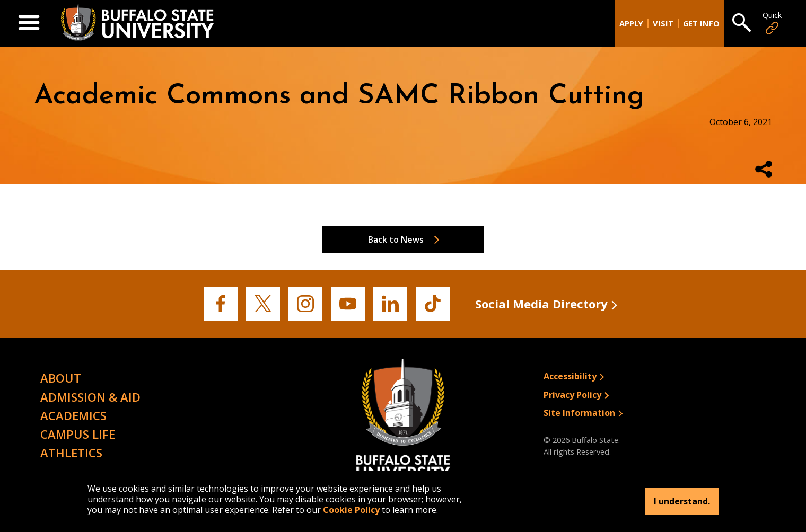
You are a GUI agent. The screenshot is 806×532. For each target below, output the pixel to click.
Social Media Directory (541, 304)
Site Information (579, 413)
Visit (663, 24)
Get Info (701, 24)
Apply (631, 24)
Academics (73, 415)
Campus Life (78, 434)
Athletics (71, 453)
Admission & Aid (90, 397)
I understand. (682, 501)
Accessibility (570, 376)
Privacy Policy (572, 395)
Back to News (396, 240)
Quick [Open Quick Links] (772, 23)
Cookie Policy (351, 510)
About (61, 378)
